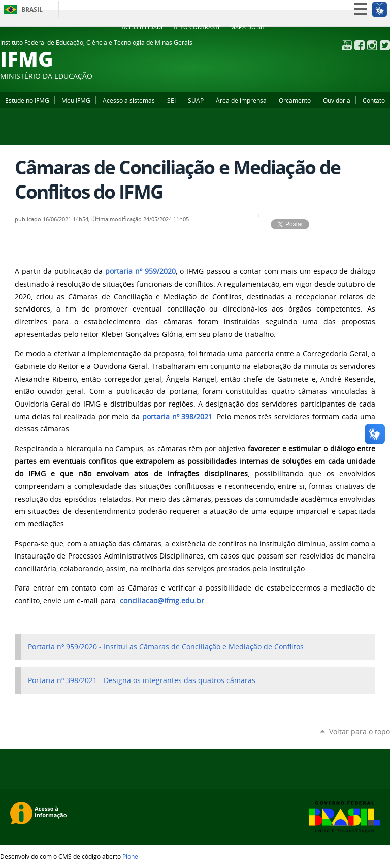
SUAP (196, 100)
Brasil (32, 9)
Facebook (360, 45)
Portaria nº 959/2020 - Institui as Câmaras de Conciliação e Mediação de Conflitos (166, 647)
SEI (171, 100)
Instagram (372, 45)
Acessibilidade (143, 27)
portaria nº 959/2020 (140, 271)
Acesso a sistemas (129, 100)
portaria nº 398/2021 (177, 417)
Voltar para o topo (360, 732)
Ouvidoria (337, 100)
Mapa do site (249, 27)
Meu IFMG (76, 100)
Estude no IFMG (27, 100)
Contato (374, 100)
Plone (130, 856)
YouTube (347, 45)
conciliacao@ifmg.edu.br (162, 601)
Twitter (385, 45)
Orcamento (295, 100)
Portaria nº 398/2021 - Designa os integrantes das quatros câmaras (142, 680)
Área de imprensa (241, 100)
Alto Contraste (197, 27)
